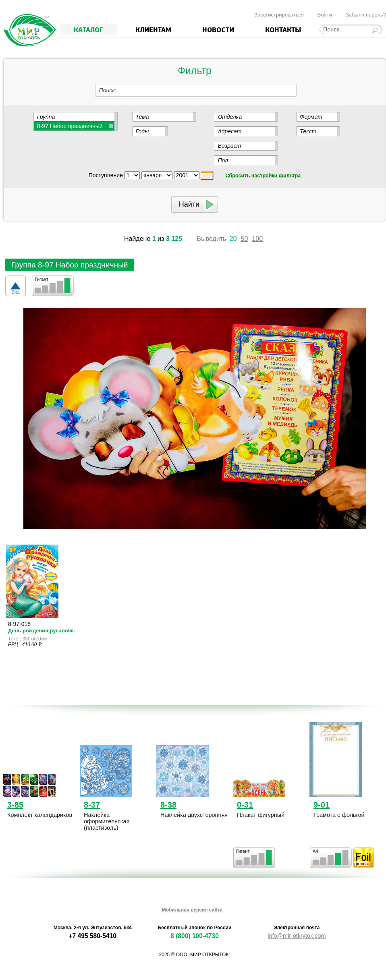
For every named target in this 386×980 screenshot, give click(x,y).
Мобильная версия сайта (192, 910)
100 (257, 239)
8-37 (92, 805)
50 (245, 239)
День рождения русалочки (42, 631)
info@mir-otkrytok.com (297, 936)
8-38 (168, 805)
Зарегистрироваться (279, 15)
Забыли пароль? (366, 15)
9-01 (322, 805)
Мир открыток (30, 30)
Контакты (283, 29)
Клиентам (153, 29)
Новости (218, 29)
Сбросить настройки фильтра (263, 176)
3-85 (15, 805)
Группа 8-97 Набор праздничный (70, 265)
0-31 (245, 805)
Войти (325, 15)
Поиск (107, 90)
